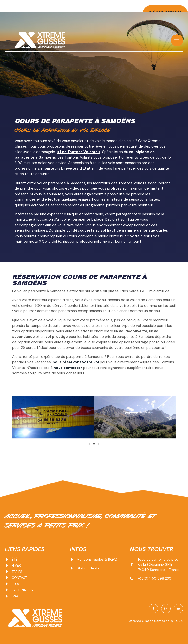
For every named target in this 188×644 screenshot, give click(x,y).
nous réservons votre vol (76, 362)
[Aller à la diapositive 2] (94, 444)
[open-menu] (177, 40)
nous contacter (68, 368)
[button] (18, 418)
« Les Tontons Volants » (79, 152)
